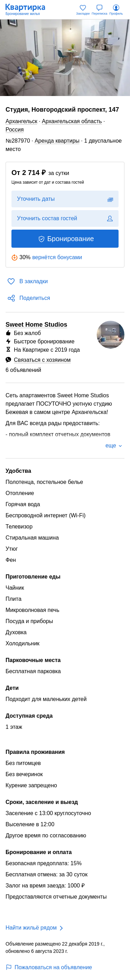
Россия (15, 130)
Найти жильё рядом (31, 928)
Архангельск (21, 121)
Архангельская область (72, 121)
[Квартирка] (29, 10)
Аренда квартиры (57, 141)
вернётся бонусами (57, 257)
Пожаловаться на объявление (49, 967)
